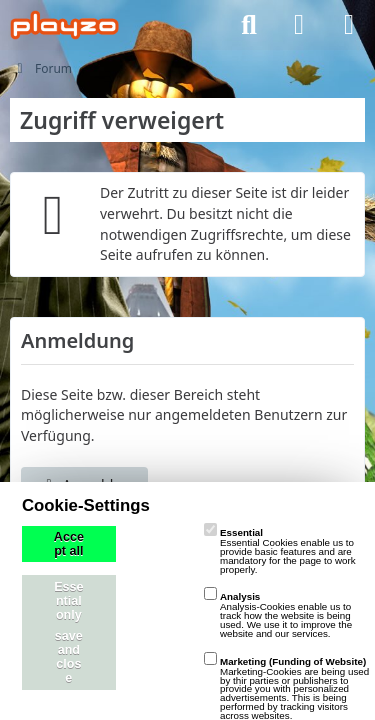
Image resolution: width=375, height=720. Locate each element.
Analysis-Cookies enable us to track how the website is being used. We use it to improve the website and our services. (278, 614)
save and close (69, 657)
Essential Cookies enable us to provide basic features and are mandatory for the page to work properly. (280, 550)
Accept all (69, 544)
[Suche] (249, 25)
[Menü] (349, 25)
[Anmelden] (299, 25)
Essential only (68, 601)
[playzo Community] (64, 25)
